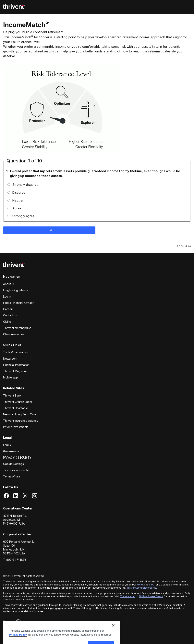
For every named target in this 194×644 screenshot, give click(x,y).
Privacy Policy (18, 638)
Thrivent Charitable (16, 408)
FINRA (140, 585)
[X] (25, 496)
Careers (8, 309)
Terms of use (12, 476)
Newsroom (10, 359)
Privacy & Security (17, 458)
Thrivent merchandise (17, 328)
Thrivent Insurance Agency (21, 421)
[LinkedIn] (16, 496)
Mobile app (11, 377)
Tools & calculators (15, 352)
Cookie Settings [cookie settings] (13, 464)
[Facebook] (6, 496)
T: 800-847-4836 (15, 560)
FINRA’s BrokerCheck (151, 596)
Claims (7, 322)
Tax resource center (17, 470)
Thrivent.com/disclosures (141, 588)
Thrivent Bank (12, 395)
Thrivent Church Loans (18, 402)
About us (9, 284)
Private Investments (16, 427)
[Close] (113, 629)
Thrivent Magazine (15, 371)
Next (49, 230)
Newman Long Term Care (20, 414)
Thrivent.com (128, 596)
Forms (7, 445)
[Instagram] (35, 496)
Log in (7, 296)
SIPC (152, 585)
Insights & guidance (16, 290)
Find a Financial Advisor (18, 303)
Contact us (10, 315)
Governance (11, 451)
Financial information (16, 365)
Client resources (14, 334)
